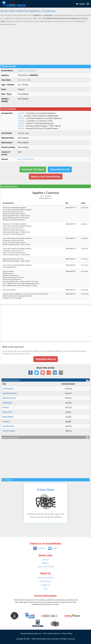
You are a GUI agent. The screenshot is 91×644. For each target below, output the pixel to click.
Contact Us (45, 585)
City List (45, 560)
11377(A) (21, 113)
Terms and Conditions (51, 633)
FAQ (45, 589)
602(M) (21, 128)
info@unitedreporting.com (31, 633)
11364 (20, 116)
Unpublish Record (46, 359)
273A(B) (21, 123)
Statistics (45, 563)
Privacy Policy (46, 581)
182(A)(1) (21, 121)
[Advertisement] (46, 45)
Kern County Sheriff (26, 159)
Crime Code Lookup (45, 567)
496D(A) (21, 126)
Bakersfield (22, 80)
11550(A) (21, 118)
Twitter (53, 548)
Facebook (39, 548)
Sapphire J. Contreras (27, 71)
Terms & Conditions (46, 578)
